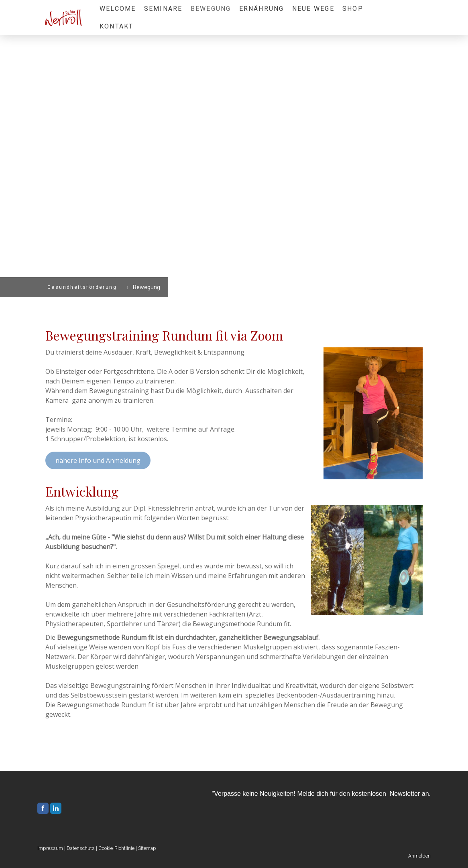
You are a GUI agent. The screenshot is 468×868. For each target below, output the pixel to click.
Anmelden (419, 856)
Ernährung (262, 9)
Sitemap (147, 848)
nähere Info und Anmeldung (98, 460)
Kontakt (117, 26)
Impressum (50, 848)
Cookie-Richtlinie (116, 848)
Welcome (118, 9)
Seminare (163, 9)
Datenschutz (81, 848)
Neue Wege (313, 9)
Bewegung (211, 9)
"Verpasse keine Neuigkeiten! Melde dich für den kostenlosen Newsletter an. (321, 794)
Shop (353, 9)
